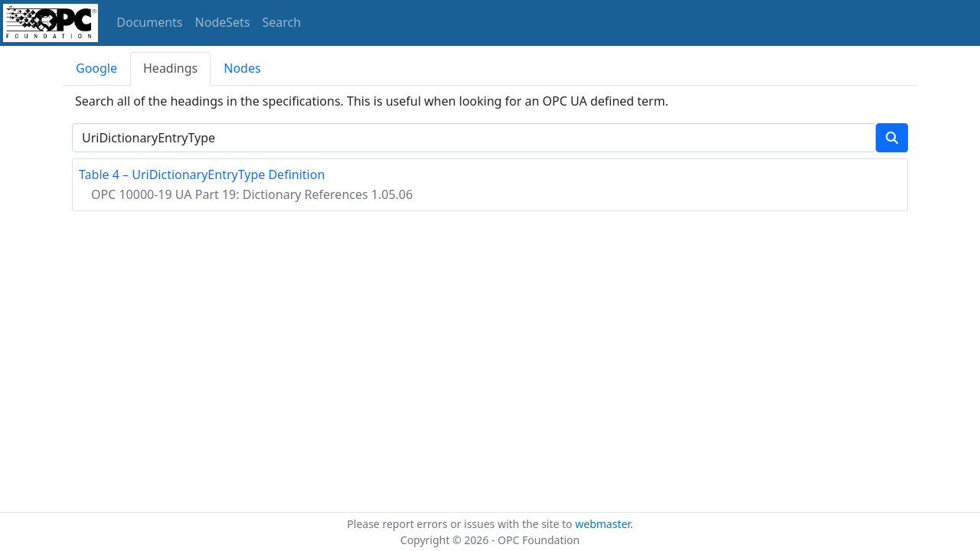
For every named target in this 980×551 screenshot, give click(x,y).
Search (282, 22)
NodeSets (223, 22)
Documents (149, 22)
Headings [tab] (170, 68)
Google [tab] (96, 68)
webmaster (603, 524)
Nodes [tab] (242, 68)
